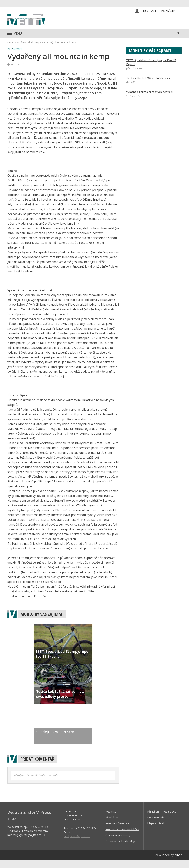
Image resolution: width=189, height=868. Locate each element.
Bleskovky (33, 51)
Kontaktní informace (160, 826)
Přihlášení (169, 11)
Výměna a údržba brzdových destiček (150, 100)
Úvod (11, 51)
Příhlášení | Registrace (162, 820)
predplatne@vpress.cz (77, 845)
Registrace (148, 11)
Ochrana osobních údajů (121, 849)
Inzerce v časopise (117, 832)
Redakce (111, 820)
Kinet (178, 863)
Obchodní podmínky (118, 843)
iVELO (39, 24)
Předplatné (112, 826)
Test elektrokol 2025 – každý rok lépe (150, 86)
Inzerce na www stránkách (122, 837)
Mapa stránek (156, 832)
